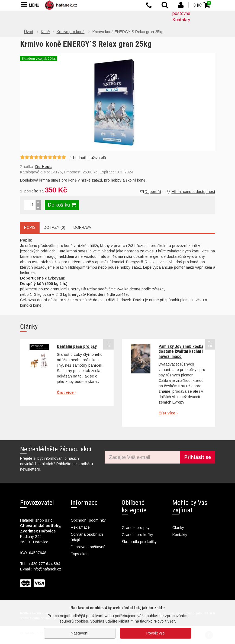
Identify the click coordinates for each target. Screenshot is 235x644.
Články (178, 528)
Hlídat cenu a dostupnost (191, 192)
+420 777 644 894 (44, 564)
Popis (30, 227)
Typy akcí (79, 554)
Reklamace (80, 527)
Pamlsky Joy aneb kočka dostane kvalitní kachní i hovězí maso (181, 351)
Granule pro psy (136, 528)
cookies (81, 621)
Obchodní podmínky (88, 520)
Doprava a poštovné (88, 547)
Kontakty (181, 20)
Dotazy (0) (54, 227)
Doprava (82, 227)
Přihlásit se (198, 457)
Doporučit (151, 192)
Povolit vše (156, 633)
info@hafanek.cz (47, 569)
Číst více (67, 392)
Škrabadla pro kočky (139, 542)
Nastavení (80, 633)
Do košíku (62, 205)
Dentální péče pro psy (77, 346)
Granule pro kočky (137, 535)
